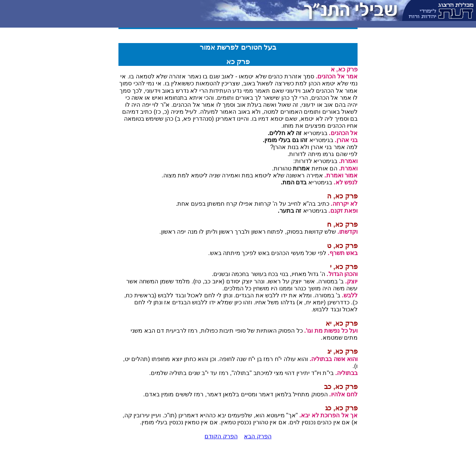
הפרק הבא (257, 436)
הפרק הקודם (221, 436)
